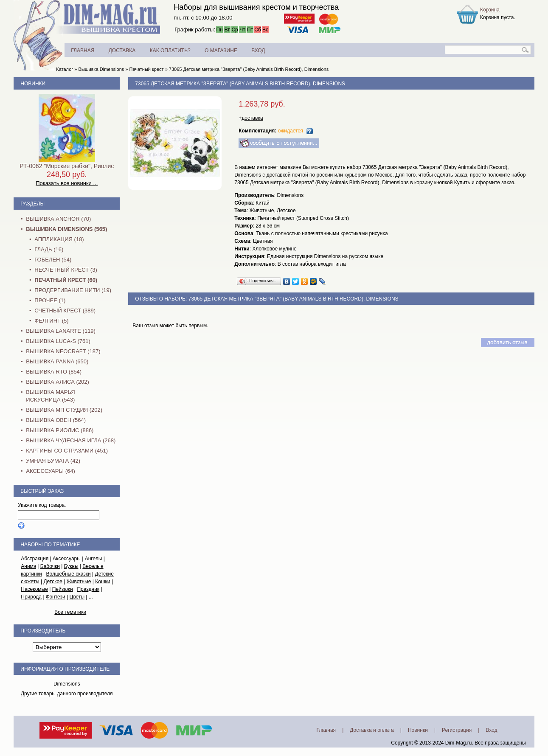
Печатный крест (147, 69)
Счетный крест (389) (65, 311)
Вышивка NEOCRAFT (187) (63, 351)
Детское (53, 582)
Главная (326, 730)
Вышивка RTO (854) (54, 372)
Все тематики (70, 612)
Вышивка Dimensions (101, 69)
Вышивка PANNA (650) (57, 361)
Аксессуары (67, 559)
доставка (252, 118)
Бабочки (50, 566)
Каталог (65, 69)
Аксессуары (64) (50, 471)
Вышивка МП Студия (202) (64, 410)
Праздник (88, 589)
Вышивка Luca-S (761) (58, 341)
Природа (31, 597)
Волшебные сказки (68, 574)
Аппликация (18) (59, 239)
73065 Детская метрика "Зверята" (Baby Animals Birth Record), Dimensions (249, 69)
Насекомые (34, 589)
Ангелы (94, 559)
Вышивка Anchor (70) (58, 219)
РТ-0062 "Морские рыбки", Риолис (67, 166)
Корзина (490, 10)
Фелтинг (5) (51, 321)
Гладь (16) (49, 249)
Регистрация (457, 730)
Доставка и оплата (372, 730)
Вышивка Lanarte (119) (61, 331)
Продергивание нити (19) (73, 290)
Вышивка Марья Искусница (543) (50, 396)
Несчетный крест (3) (66, 270)
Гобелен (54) (53, 260)
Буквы (71, 566)
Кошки (103, 582)
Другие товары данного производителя (67, 694)
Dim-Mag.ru (459, 743)
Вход (491, 730)
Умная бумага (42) (53, 461)
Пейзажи (63, 589)
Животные (79, 582)
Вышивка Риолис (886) (60, 430)
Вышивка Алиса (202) (58, 382)
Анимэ (28, 566)
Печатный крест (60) (66, 280)
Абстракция (35, 559)
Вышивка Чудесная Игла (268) (71, 440)
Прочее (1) (50, 300)
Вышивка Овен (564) (56, 420)
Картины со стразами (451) (67, 451)
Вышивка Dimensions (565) (66, 229)
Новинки (33, 84)
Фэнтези (56, 597)
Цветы (77, 597)
